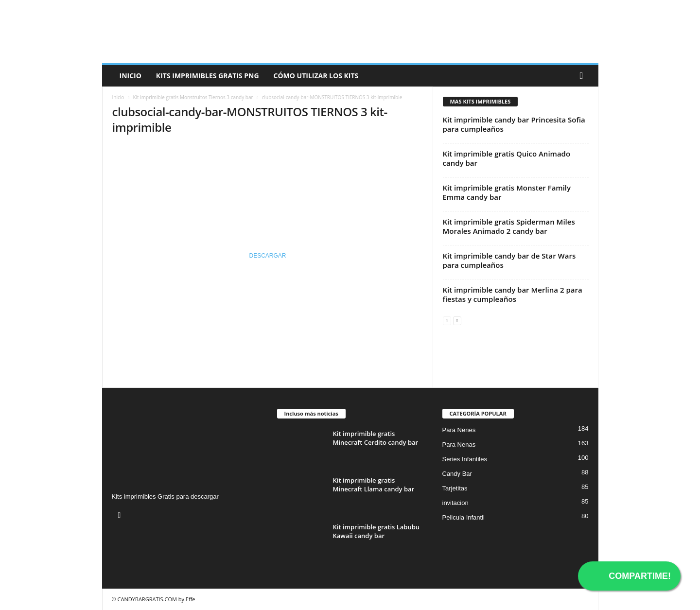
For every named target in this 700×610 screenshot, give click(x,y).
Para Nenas (459, 444)
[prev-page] (447, 320)
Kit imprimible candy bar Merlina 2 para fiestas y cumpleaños (513, 294)
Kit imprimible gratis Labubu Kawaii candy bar (376, 531)
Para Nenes (459, 430)
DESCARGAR (267, 256)
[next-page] (457, 320)
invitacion (455, 503)
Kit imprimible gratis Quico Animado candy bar (507, 158)
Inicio (131, 76)
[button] (584, 76)
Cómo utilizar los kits (316, 76)
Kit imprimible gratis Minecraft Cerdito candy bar (376, 438)
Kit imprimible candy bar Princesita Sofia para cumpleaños (514, 124)
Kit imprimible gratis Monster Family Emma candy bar (507, 192)
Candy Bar (457, 474)
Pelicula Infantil (464, 517)
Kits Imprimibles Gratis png (208, 76)
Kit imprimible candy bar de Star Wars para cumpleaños (509, 260)
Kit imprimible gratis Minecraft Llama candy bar (374, 485)
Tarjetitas (455, 488)
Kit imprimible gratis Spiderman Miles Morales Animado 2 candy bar (509, 226)
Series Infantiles (465, 459)
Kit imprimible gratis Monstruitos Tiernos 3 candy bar (193, 97)
